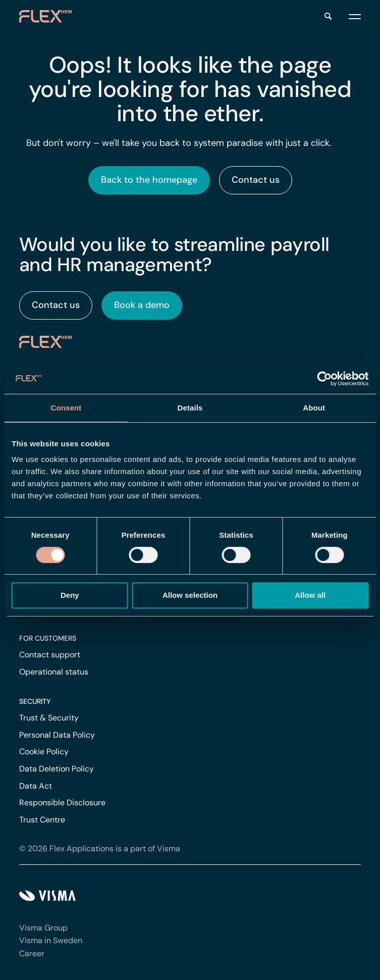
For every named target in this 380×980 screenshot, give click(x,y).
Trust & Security (49, 718)
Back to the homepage (149, 180)
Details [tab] (190, 408)
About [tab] (314, 408)
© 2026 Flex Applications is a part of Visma (100, 848)
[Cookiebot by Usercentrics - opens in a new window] (324, 379)
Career (32, 953)
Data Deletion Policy (57, 769)
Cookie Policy (44, 752)
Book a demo (142, 305)
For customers (48, 638)
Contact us (256, 180)
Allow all (310, 595)
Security (35, 701)
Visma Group (43, 928)
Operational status (54, 672)
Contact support (50, 655)
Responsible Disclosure (62, 803)
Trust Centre (42, 820)
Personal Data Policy (57, 735)
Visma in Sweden (51, 940)
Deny (70, 595)
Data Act (36, 786)
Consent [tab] (66, 408)
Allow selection (190, 595)
